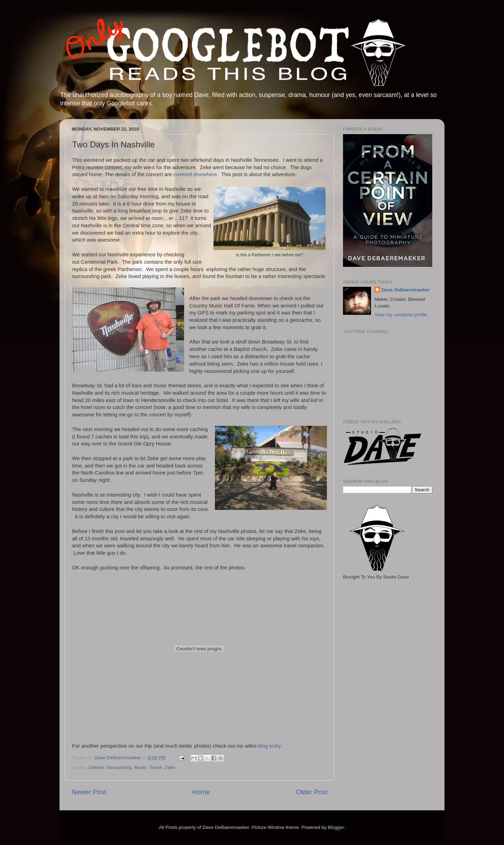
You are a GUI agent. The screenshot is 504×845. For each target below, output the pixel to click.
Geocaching (119, 767)
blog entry (269, 746)
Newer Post (89, 792)
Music (140, 767)
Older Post (312, 792)
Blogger (336, 827)
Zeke (170, 767)
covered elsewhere (195, 174)
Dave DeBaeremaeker (406, 290)
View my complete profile (401, 315)
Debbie (96, 767)
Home (201, 792)
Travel (156, 767)
